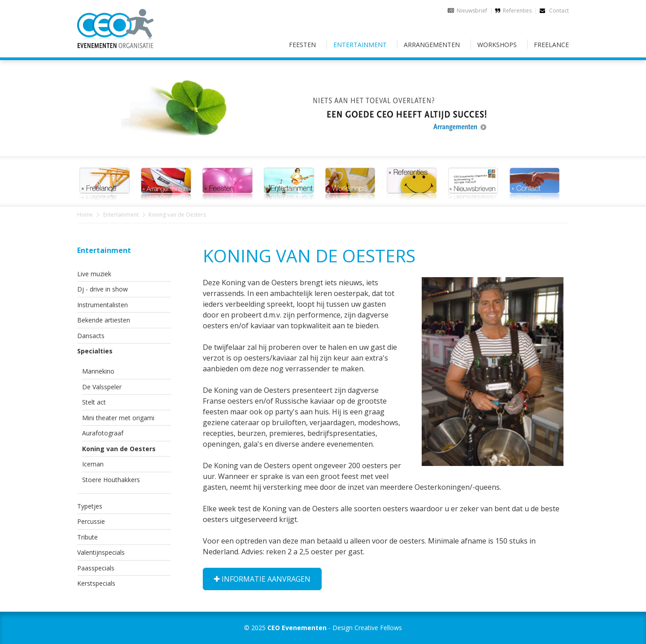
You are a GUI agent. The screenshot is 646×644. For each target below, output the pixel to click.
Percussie (91, 521)
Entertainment (360, 45)
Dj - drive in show (103, 289)
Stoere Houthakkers (111, 480)
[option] (323, 103)
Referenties (517, 11)
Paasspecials (96, 568)
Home (85, 215)
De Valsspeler (102, 387)
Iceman (93, 464)
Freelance (551, 45)
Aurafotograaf (103, 433)
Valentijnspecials (101, 552)
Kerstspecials (96, 583)
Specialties (95, 351)
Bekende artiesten (104, 320)
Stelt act (94, 402)
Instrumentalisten (103, 305)
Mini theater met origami (118, 418)
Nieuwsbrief (472, 11)
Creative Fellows (378, 628)
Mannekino (98, 371)
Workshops (497, 45)
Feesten (302, 45)
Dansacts (91, 336)
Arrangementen (432, 45)
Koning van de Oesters (119, 449)
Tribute (87, 537)
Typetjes (90, 506)
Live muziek (94, 274)
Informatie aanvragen (262, 579)
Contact (554, 11)
